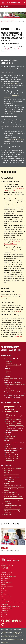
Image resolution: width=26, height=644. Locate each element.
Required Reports (14, 637)
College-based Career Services (12, 494)
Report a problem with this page (8, 631)
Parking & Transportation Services (13, 468)
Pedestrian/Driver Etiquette (14, 423)
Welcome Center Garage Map (14, 419)
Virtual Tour (4, 617)
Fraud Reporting (19, 632)
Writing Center (8, 515)
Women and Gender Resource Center (13, 498)
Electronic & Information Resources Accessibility (11, 638)
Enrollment (9, 363)
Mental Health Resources (7, 595)
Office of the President (7, 597)
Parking (3, 599)
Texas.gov (18, 631)
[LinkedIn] (10, 621)
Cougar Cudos (18, 336)
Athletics (9, 375)
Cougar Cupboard (8, 485)
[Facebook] (3, 621)
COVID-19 (9, 388)
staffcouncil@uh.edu (6, 569)
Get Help (4, 589)
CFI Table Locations (9, 406)
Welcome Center (11, 453)
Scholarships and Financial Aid (12, 474)
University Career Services (11, 492)
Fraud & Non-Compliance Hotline (8, 634)
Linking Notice (18, 634)
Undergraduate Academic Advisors (13, 378)
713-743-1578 (5, 567)
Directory (4, 585)
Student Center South (12, 456)
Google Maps (17, 311)
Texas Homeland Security (7, 632)
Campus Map (7, 408)
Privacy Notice (4, 635)
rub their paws (18, 431)
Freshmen (9, 361)
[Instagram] (6, 621)
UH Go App (7, 476)
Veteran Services (8, 503)
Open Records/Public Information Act (10, 606)
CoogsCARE (7, 478)
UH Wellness (7, 483)
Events (8, 373)
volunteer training (13, 83)
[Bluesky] (17, 621)
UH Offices (7, 380)
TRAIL (14, 632)
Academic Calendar (6, 574)
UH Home (4, 20)
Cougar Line (9, 443)
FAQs (8, 414)
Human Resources (6, 591)
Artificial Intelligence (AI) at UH (9, 576)
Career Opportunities (6, 583)
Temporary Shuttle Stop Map (14, 421)
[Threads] (13, 621)
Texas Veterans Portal (7, 609)
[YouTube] (3, 624)
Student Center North (12, 454)
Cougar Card (7, 472)
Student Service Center (12, 458)
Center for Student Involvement (12, 509)
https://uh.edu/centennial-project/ (14, 140)
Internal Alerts (10, 390)
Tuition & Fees (5, 611)
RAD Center (18, 427)
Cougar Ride (10, 448)
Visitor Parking (10, 438)
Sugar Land (9, 446)
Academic (9, 371)
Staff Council (5, 6)
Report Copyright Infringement (9, 601)
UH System (4, 613)
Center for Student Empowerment (13, 496)
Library (3, 593)
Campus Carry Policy (6, 578)
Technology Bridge (11, 437)
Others (8, 377)
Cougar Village (10, 460)
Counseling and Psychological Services (14, 487)
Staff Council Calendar (7, 572)
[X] (20, 621)
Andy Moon (8, 49)
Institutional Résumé (6, 637)
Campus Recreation (9, 481)
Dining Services (8, 470)
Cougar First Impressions (7, 22)
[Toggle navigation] (24, 2)
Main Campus (10, 435)
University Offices (5, 615)
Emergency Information (7, 587)
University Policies (5, 642)
